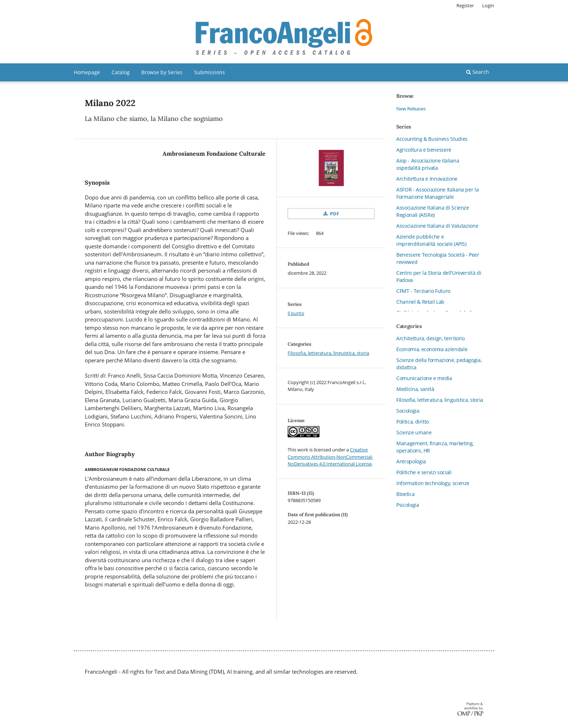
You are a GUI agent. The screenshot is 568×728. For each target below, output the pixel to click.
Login (488, 5)
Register (465, 5)
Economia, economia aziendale (432, 349)
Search (478, 72)
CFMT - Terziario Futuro (423, 291)
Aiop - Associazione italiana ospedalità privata (428, 164)
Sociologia (408, 411)
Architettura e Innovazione (427, 179)
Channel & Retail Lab (420, 302)
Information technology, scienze (433, 483)
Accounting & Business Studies (432, 139)
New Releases (411, 109)
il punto (296, 313)
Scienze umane (414, 432)
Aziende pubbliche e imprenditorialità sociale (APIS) (431, 240)
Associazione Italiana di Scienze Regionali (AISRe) (433, 211)
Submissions (210, 72)
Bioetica (405, 494)
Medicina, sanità (415, 389)
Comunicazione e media (424, 378)
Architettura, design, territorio (431, 338)
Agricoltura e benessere (424, 150)
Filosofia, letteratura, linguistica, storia (328, 353)
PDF (334, 214)
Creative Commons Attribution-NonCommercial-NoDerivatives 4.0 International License (330, 457)
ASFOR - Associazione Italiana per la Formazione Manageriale (437, 193)
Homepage (87, 72)
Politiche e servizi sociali (424, 472)
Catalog (121, 72)
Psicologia (408, 505)
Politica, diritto (413, 422)
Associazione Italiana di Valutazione (437, 226)
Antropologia (411, 461)
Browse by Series (162, 72)
